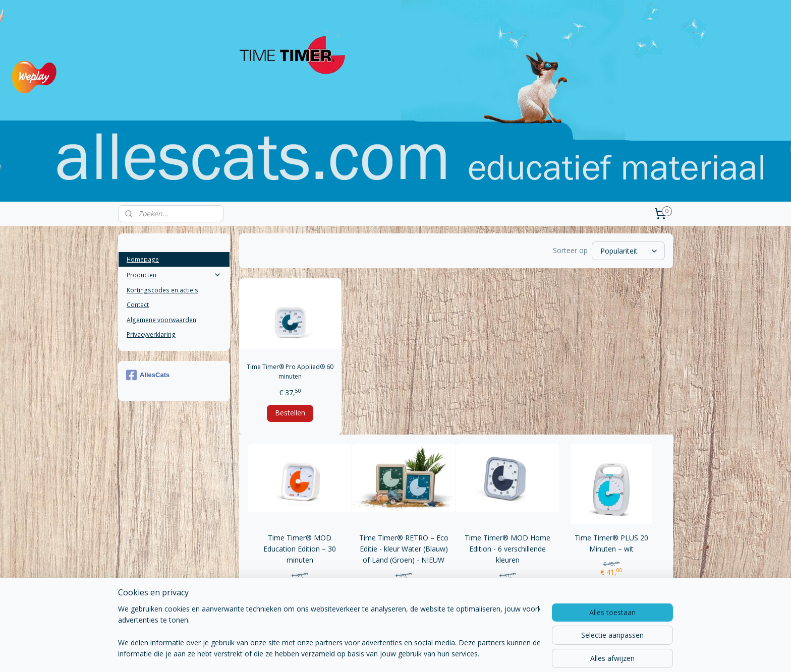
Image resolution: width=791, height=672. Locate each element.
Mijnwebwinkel (498, 654)
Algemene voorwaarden (161, 320)
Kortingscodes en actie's (162, 290)
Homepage (143, 259)
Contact (138, 305)
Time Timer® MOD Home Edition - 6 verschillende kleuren (507, 549)
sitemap (350, 654)
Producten (174, 275)
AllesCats (148, 375)
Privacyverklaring (151, 334)
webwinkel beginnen (410, 654)
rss (372, 654)
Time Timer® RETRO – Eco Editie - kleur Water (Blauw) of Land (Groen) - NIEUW (403, 549)
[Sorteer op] (628, 251)
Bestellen (290, 413)
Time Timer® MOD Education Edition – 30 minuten (300, 549)
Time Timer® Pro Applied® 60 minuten (290, 372)
